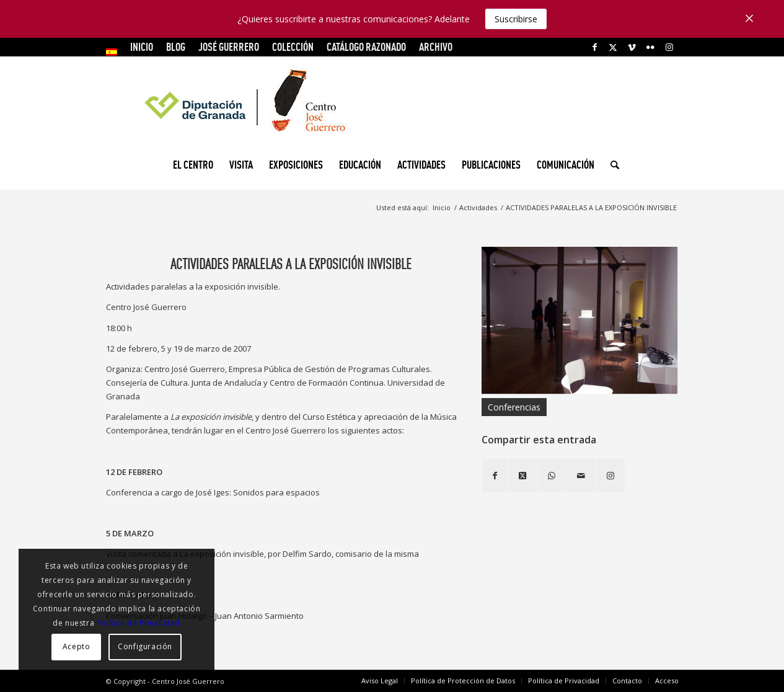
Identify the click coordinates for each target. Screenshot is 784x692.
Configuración (145, 646)
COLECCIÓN (293, 47)
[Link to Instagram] (669, 47)
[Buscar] (611, 165)
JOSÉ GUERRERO (229, 47)
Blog (176, 47)
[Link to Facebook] (595, 47)
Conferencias (514, 407)
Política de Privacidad (139, 623)
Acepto (77, 646)
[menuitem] (115, 52)
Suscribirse (516, 19)
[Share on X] (522, 476)
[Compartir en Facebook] (495, 476)
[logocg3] (392, 103)
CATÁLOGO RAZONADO (366, 47)
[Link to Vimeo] (632, 47)
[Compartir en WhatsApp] (552, 476)
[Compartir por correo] (581, 476)
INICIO (142, 47)
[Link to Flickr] (650, 47)
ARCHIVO (436, 47)
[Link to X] (613, 47)
